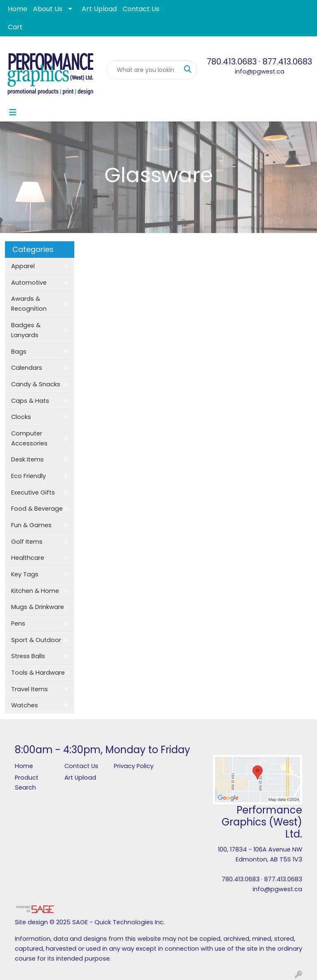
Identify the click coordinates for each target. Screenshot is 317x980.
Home (18, 9)
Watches (25, 705)
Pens (18, 623)
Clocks (21, 417)
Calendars (27, 368)
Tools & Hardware (38, 673)
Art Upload (99, 9)
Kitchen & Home (35, 591)
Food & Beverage (37, 509)
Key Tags (25, 574)
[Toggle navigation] (13, 112)
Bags (19, 352)
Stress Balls (28, 656)
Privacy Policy (134, 766)
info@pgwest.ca (260, 71)
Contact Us (141, 9)
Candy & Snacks (36, 384)
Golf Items (27, 542)
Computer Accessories (29, 438)
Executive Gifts (33, 492)
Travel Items (30, 689)
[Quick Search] (143, 70)
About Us (48, 9)
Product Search (27, 783)
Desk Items (27, 459)
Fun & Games (31, 525)
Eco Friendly (28, 476)
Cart (15, 27)
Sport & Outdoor (36, 640)
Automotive (29, 283)
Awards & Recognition (29, 304)
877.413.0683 (287, 62)
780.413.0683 (232, 62)
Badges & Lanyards (26, 330)
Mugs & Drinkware (38, 607)
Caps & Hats (30, 401)
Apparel (23, 266)
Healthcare (28, 558)
